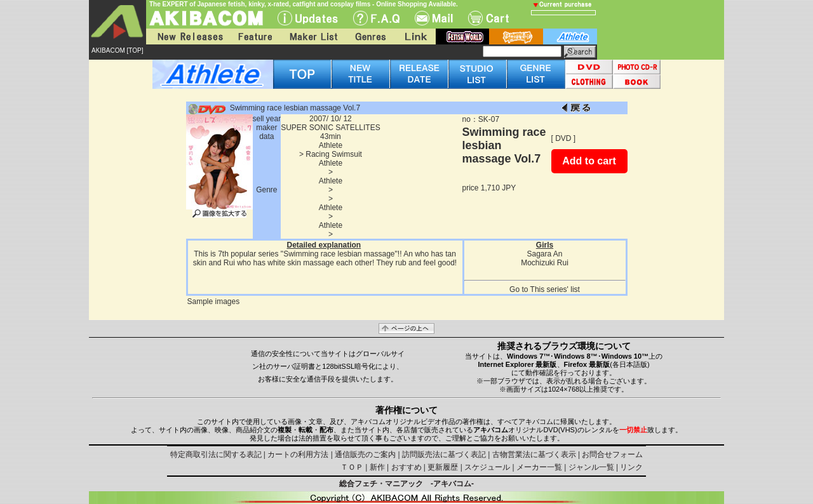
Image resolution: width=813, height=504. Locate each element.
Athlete (331, 145)
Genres (370, 36)
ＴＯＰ (352, 467)
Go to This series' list (545, 289)
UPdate (308, 18)
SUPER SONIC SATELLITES (331, 128)
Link (415, 36)
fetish (462, 36)
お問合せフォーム (612, 454)
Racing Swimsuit (334, 154)
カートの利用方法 (298, 454)
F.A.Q (376, 18)
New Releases (187, 36)
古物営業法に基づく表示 (534, 454)
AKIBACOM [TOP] (118, 50)
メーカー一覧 (539, 467)
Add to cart (589, 161)
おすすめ (406, 467)
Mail (434, 18)
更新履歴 (443, 467)
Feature (255, 36)
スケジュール (487, 467)
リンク (631, 467)
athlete (570, 36)
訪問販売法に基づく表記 (444, 454)
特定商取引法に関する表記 (216, 454)
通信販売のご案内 (365, 454)
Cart (488, 18)
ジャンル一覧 (591, 467)
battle (516, 36)
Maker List (313, 36)
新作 (377, 467)
